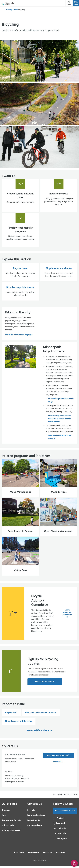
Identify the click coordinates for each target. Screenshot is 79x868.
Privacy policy (34, 854)
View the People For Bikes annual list (61, 401)
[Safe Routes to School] (20, 519)
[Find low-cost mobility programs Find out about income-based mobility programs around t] (20, 231)
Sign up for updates (43, 683)
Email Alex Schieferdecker (57, 757)
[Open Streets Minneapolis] (59, 519)
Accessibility (60, 854)
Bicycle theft (11, 714)
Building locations (36, 817)
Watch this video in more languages (19, 336)
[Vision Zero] (20, 558)
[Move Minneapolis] (20, 479)
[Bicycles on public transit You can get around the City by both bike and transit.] (20, 292)
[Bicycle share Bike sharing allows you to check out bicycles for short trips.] (20, 273)
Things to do (8, 827)
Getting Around (12, 10)
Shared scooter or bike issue (19, 723)
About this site (19, 854)
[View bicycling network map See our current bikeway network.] (20, 196)
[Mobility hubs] (59, 479)
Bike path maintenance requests (41, 714)
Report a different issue (38, 732)
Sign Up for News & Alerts (65, 812)
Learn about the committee (67, 614)
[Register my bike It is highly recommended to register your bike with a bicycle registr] (59, 196)
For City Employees (11, 832)
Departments (34, 822)
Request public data (11, 822)
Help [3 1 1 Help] (31, 812)
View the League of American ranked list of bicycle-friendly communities (59, 420)
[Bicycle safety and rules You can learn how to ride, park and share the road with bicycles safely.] (59, 273)
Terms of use (47, 854)
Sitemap (6, 812)
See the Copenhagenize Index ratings (60, 438)
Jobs (4, 817)
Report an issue (35, 827)
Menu (76, 3)
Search (69, 3)
